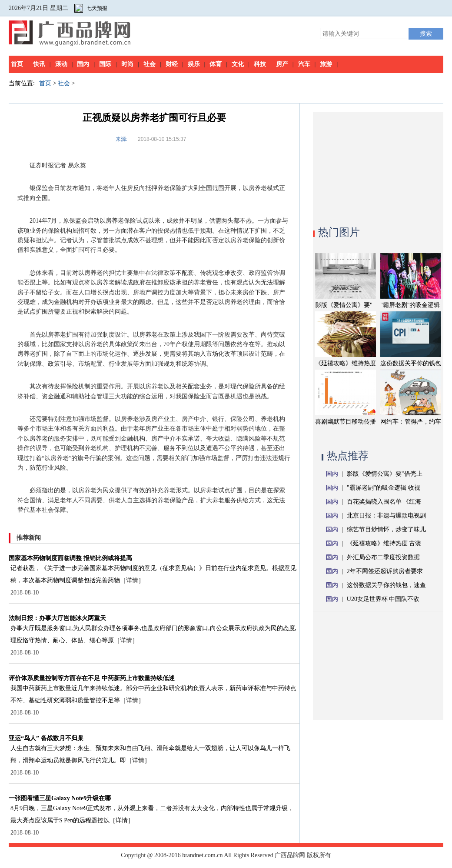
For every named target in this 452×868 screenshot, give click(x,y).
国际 (105, 64)
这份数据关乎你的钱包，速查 (386, 585)
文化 (238, 64)
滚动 (61, 64)
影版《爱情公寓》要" (344, 305)
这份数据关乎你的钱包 (411, 363)
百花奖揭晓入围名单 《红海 (384, 502)
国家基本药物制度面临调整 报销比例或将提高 (70, 558)
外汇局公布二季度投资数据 (383, 557)
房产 (282, 64)
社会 (150, 64)
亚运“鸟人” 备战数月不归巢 (46, 738)
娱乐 (194, 64)
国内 (83, 64)
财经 (172, 64)
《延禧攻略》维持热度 (346, 363)
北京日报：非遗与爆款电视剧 (386, 516)
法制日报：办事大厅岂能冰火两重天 (57, 618)
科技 (260, 64)
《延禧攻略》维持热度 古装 (384, 543)
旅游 (326, 64)
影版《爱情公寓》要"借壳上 (385, 474)
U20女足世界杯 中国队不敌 (383, 599)
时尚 (127, 64)
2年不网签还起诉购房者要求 (385, 571)
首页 (17, 64)
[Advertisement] (378, 167)
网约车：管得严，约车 (411, 422)
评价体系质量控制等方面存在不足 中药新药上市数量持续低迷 (92, 678)
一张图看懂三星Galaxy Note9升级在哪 (60, 798)
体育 (216, 64)
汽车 (304, 64)
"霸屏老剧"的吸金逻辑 (410, 305)
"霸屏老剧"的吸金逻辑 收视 (384, 488)
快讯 (39, 64)
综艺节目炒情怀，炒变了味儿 (386, 529)
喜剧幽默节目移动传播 (346, 422)
